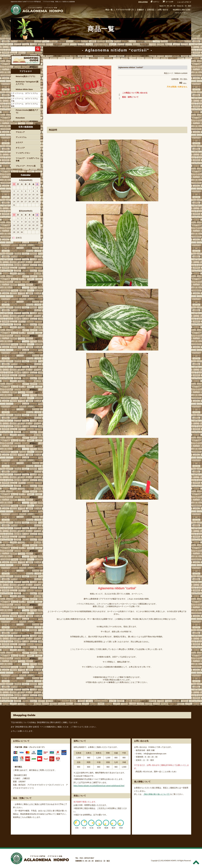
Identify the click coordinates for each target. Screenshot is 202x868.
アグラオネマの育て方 (125, 10)
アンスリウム (21, 137)
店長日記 (151, 10)
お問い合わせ (163, 10)
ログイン (156, 2)
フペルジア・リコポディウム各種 (27, 160)
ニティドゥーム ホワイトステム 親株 (25, 105)
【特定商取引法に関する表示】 (49, 722)
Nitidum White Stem (24, 89)
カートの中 (169, 2)
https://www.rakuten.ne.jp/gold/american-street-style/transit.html (99, 786)
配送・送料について (128, 98)
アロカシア (20, 132)
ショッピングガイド (184, 2)
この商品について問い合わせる (133, 93)
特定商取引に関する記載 (181, 10)
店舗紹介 (140, 10)
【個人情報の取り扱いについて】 (157, 794)
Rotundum (20, 118)
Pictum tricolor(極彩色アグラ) (27, 111)
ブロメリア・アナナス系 (26, 166)
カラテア (19, 143)
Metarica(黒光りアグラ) (25, 76)
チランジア (20, 148)
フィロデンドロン (23, 153)
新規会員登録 (143, 2)
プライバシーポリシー (182, 13)
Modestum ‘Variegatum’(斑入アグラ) (27, 83)
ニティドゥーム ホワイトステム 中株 (25, 95)
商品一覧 (109, 10)
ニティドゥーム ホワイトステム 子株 (25, 100)
